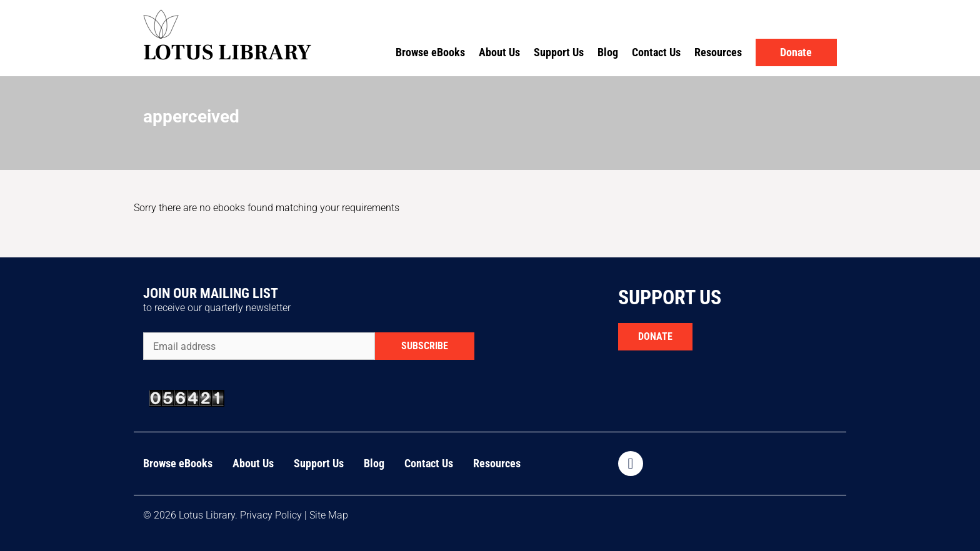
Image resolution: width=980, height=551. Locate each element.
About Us (499, 52)
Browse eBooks (430, 52)
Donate (796, 52)
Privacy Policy (271, 515)
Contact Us (656, 52)
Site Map (329, 515)
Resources (718, 52)
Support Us (559, 52)
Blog (608, 52)
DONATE (655, 336)
